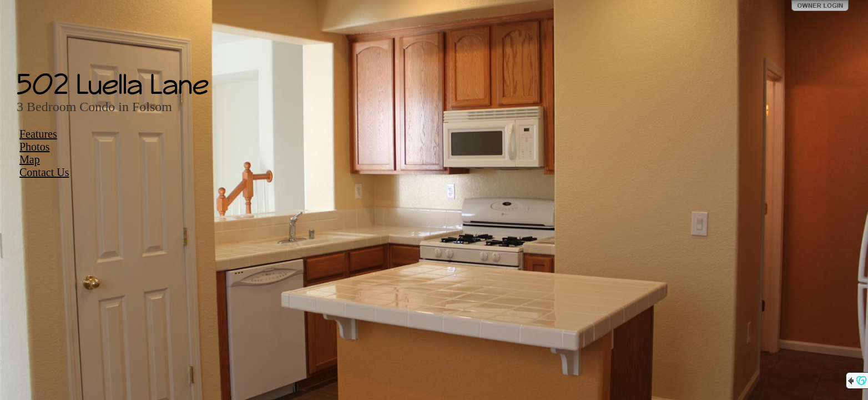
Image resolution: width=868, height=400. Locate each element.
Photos (34, 147)
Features (38, 134)
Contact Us (44, 172)
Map (30, 159)
